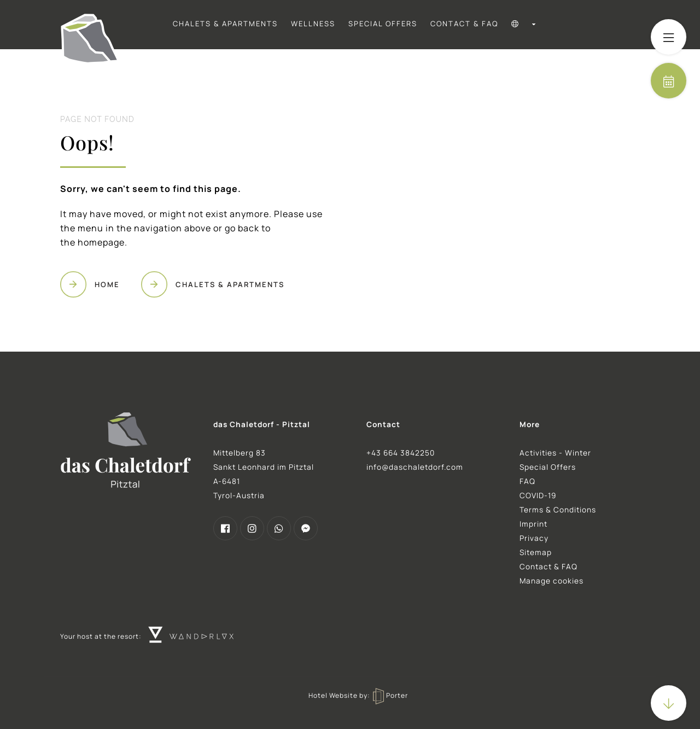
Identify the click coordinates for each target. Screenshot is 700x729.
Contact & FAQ (464, 24)
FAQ (527, 481)
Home (107, 284)
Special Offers (383, 24)
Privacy (534, 538)
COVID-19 (538, 495)
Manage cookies (552, 581)
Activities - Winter (555, 453)
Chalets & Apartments (225, 24)
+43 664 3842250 (401, 453)
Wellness (313, 24)
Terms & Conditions (558, 510)
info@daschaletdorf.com (415, 467)
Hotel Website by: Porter (358, 695)
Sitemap (536, 552)
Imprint (533, 524)
